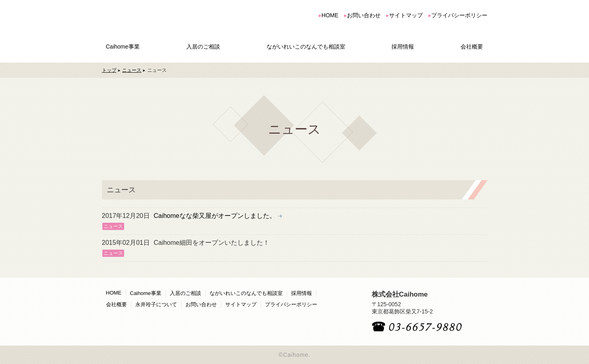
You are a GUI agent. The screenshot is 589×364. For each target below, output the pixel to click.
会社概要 (472, 47)
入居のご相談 (203, 47)
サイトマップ (406, 15)
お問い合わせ (364, 15)
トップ (109, 70)
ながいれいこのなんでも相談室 (306, 47)
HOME (330, 15)
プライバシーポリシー (459, 15)
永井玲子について (156, 304)
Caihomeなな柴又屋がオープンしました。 (215, 216)
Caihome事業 (123, 47)
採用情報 (403, 47)
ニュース (132, 70)
